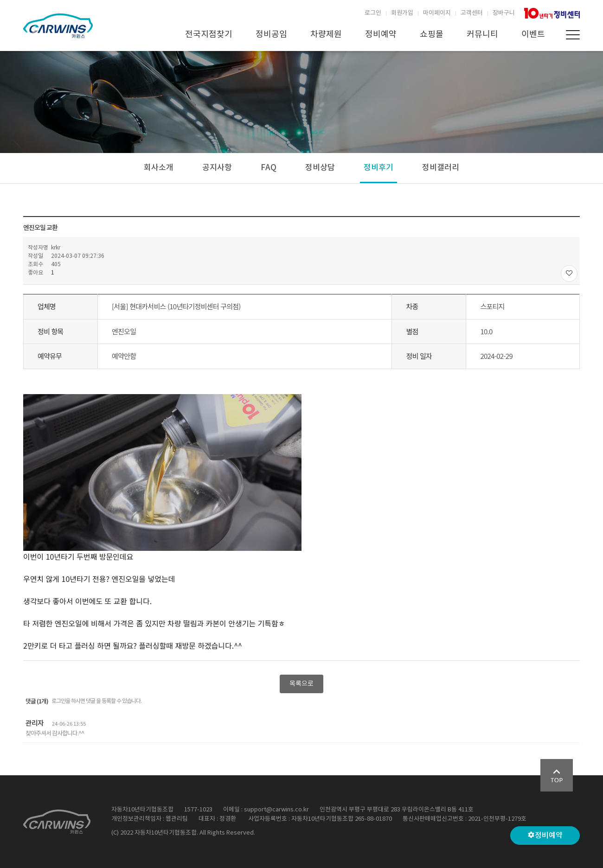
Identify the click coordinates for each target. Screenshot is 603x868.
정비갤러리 (441, 168)
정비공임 (271, 35)
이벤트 (533, 35)
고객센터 (472, 13)
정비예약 (381, 35)
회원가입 (402, 13)
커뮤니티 (482, 35)
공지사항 (217, 168)
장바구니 (504, 13)
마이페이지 (437, 13)
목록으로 (301, 684)
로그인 (373, 13)
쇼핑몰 (432, 35)
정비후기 (378, 168)
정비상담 (320, 168)
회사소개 (159, 168)
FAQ (269, 168)
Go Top (557, 775)
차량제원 (326, 35)
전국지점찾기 (209, 35)
